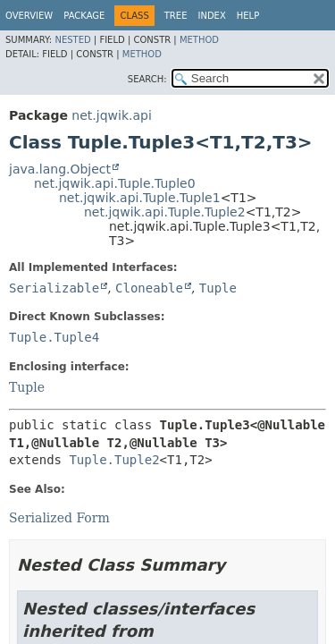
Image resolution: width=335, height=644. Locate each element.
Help (248, 16)
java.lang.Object (60, 169)
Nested (72, 40)
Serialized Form (59, 518)
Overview (29, 16)
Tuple (218, 288)
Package (84, 16)
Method (199, 40)
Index (211, 16)
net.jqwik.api (111, 115)
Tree (176, 16)
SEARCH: (147, 79)
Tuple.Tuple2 (114, 460)
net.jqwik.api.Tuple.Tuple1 (140, 198)
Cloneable (149, 288)
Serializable (54, 288)
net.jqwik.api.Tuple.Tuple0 (115, 183)
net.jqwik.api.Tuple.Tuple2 (165, 212)
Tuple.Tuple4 (54, 337)
